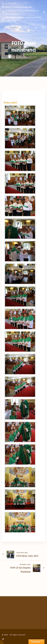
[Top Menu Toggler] (43, 28)
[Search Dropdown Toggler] (36, 28)
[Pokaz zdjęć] (10, 102)
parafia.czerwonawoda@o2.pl (18, 7)
